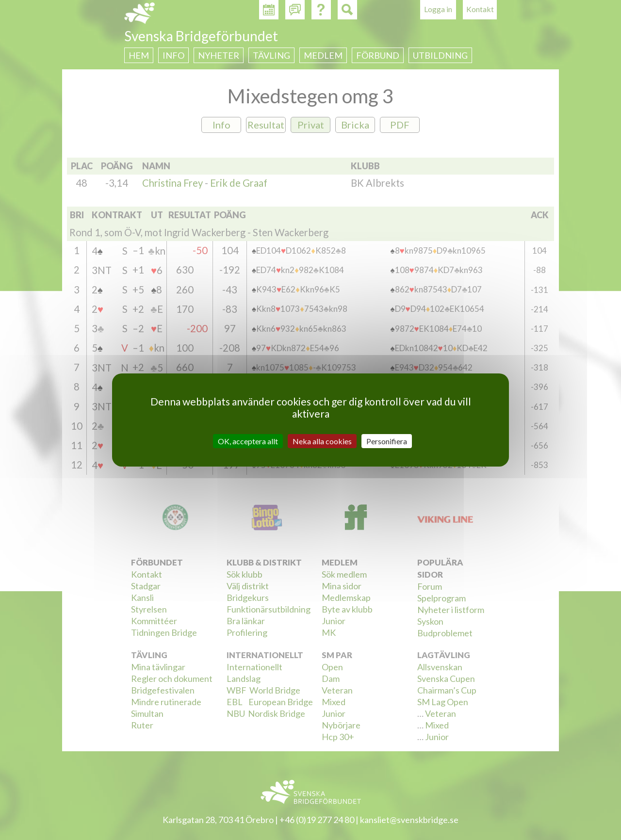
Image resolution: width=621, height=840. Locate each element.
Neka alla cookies (322, 441)
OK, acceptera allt (248, 441)
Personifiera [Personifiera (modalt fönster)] (387, 441)
